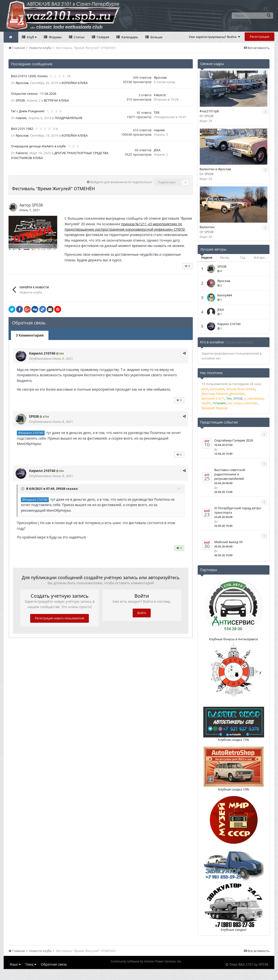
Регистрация (259, 37)
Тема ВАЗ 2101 (241, 964)
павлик (21, 118)
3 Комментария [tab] (30, 335)
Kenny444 (225, 295)
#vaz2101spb (209, 111)
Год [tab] (242, 258)
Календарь (129, 37)
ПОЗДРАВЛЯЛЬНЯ (69, 118)
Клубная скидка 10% (234, 789)
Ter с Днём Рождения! (28, 111)
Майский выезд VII (228, 542)
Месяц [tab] (225, 258)
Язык (15, 964)
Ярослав (22, 83)
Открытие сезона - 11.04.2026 (34, 94)
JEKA (157, 150)
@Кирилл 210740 (31, 433)
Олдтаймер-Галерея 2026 (234, 440)
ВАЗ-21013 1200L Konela (30, 76)
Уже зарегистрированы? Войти (215, 37)
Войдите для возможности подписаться (121, 182)
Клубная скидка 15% (234, 740)
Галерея (103, 37)
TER (157, 113)
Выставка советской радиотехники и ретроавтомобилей (230, 474)
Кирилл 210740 (42, 353)
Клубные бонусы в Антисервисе (234, 639)
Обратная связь (54, 964)
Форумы (55, 37)
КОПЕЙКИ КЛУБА (75, 83)
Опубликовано (51, 358)
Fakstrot (160, 95)
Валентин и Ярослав (215, 169)
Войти (142, 613)
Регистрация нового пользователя (60, 618)
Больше (156, 37)
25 (55, 129)
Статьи (79, 37)
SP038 (20, 100)
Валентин (207, 227)
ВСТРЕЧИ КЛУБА (56, 100)
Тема (31, 964)
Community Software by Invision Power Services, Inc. (146, 961)
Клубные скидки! (234, 930)
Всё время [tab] (261, 258)
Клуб (31, 37)
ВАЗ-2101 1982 (23, 129)
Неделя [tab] (207, 258)
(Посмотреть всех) (239, 342)
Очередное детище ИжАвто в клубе (39, 146)
